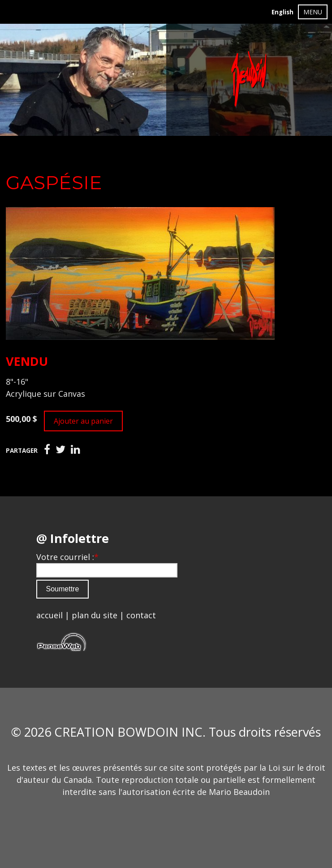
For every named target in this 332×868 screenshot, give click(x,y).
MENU (313, 12)
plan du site (95, 615)
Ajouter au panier (83, 421)
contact (141, 615)
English (282, 12)
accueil (50, 615)
